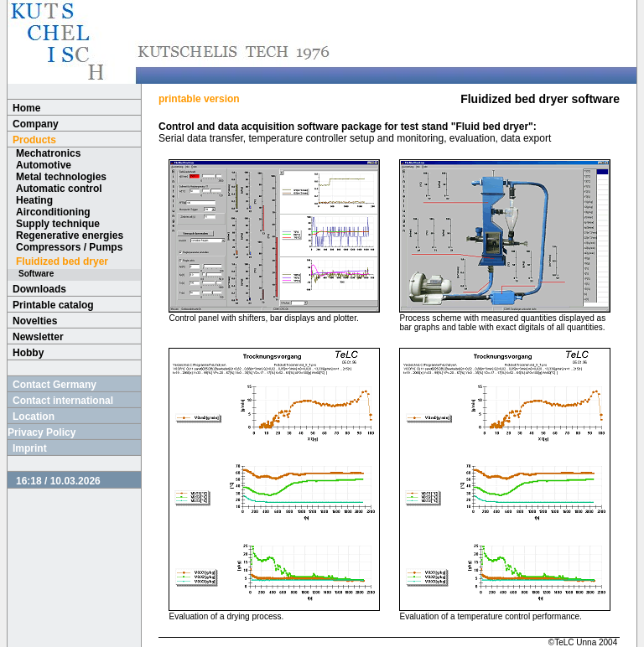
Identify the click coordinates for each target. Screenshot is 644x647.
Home (26, 108)
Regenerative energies (70, 236)
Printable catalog (53, 305)
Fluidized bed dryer (62, 261)
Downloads (39, 289)
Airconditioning (53, 212)
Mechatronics (48, 153)
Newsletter (38, 337)
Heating (34, 200)
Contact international (63, 401)
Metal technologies (61, 177)
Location (34, 417)
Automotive (44, 165)
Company (36, 124)
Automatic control (59, 189)
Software (36, 274)
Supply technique (58, 224)
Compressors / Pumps (69, 247)
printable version (199, 99)
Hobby (28, 353)
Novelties (35, 321)
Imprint (30, 448)
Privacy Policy (42, 432)
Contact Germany (55, 385)
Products (34, 140)
